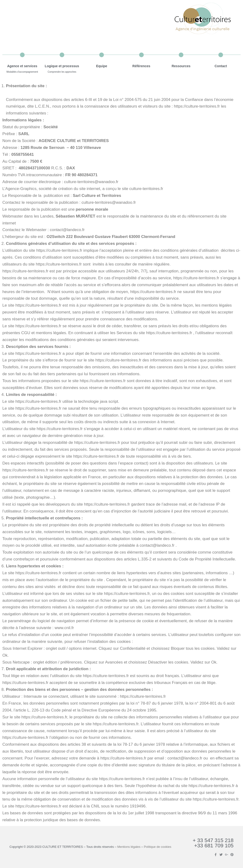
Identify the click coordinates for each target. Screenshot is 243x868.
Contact (221, 66)
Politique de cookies (158, 847)
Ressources (181, 66)
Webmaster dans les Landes (28, 216)
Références (141, 66)
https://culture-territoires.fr (197, 106)
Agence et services (22, 66)
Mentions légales (129, 847)
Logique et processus (62, 66)
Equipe (102, 66)
